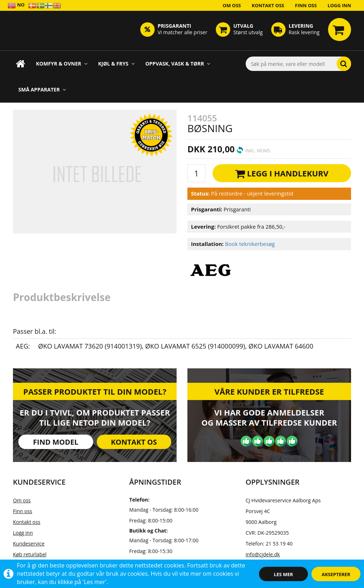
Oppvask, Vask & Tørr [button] (178, 64)
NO (16, 5)
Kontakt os (134, 442)
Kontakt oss (268, 5)
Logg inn (339, 5)
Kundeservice (29, 544)
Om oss (232, 5)
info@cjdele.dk (263, 554)
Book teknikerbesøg (250, 244)
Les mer (283, 574)
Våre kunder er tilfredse (269, 391)
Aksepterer (336, 574)
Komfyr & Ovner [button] (62, 64)
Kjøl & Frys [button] (116, 64)
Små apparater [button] (42, 89)
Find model (56, 442)
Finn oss (306, 5)
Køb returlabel (30, 554)
